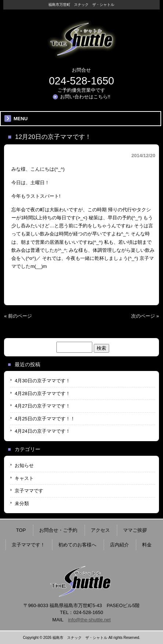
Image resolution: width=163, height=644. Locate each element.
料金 (147, 545)
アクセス (100, 530)
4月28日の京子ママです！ (42, 393)
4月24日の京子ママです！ (42, 431)
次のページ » (145, 316)
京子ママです (29, 491)
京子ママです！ (28, 545)
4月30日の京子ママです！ (42, 381)
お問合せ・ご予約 (58, 530)
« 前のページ (18, 316)
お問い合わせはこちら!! (85, 97)
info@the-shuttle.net (90, 620)
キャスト (24, 478)
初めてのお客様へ (77, 545)
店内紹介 (119, 545)
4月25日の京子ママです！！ (45, 419)
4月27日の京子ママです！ (42, 406)
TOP (21, 530)
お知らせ (24, 465)
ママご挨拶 (135, 530)
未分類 (22, 503)
